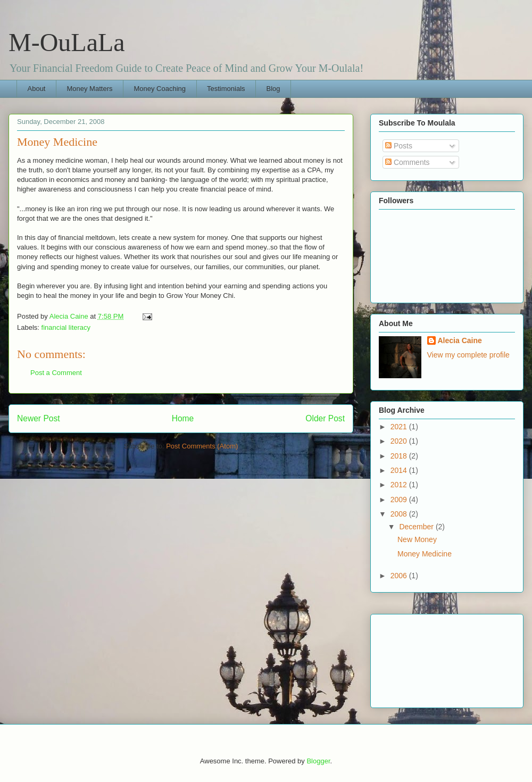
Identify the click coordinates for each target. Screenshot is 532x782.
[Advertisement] (427, 658)
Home (183, 418)
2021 (400, 427)
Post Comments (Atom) (202, 446)
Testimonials (226, 89)
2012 (400, 485)
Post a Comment (56, 373)
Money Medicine (425, 554)
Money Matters (89, 89)
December (417, 527)
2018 (400, 456)
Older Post (325, 418)
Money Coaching (160, 89)
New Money (417, 539)
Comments (408, 162)
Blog (273, 89)
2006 (400, 576)
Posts (399, 146)
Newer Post (39, 418)
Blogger (318, 761)
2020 (400, 441)
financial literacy (66, 327)
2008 (400, 514)
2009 (400, 500)
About (37, 89)
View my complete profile (468, 355)
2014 (400, 470)
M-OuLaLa (67, 42)
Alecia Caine (460, 340)
